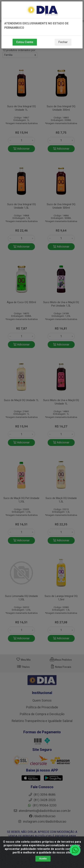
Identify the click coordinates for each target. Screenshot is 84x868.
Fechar (63, 42)
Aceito (43, 858)
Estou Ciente (25, 42)
